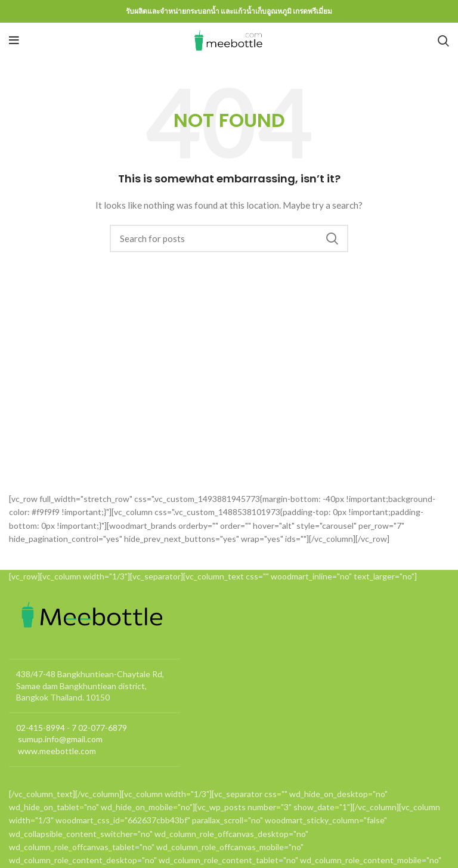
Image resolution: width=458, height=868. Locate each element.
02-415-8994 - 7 (46, 728)
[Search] (443, 41)
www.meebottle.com (56, 751)
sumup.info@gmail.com (59, 739)
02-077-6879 (103, 728)
